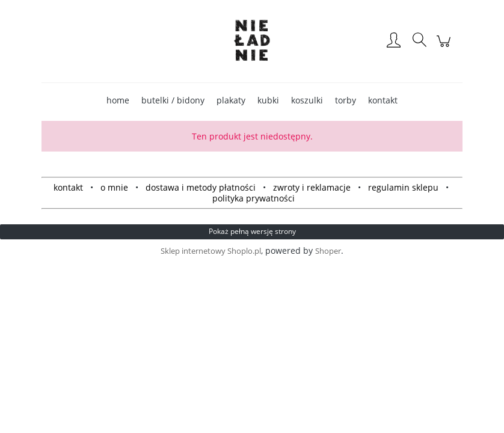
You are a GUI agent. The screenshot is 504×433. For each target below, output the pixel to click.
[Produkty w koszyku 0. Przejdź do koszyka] (445, 47)
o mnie (114, 187)
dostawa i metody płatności (201, 187)
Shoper (328, 251)
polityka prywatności (254, 198)
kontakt (68, 187)
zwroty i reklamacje (312, 187)
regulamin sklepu (403, 187)
